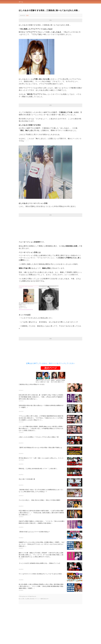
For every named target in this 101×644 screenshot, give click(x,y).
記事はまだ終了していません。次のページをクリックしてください (51, 403)
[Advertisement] (50, 32)
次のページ (51, 408)
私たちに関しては (23, 639)
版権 (42, 639)
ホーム (21, 2)
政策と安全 (30, 639)
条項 (33, 639)
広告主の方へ (46, 639)
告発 (27, 15)
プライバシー (38, 639)
